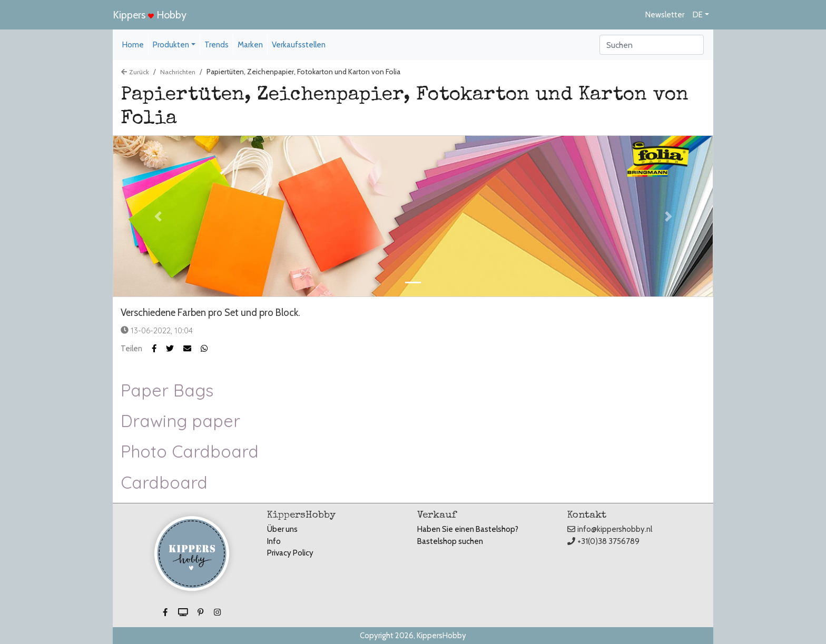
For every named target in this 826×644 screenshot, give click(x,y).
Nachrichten (178, 72)
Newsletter (665, 15)
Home (133, 45)
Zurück (135, 72)
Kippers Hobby (150, 15)
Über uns (282, 529)
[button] (175, 349)
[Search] (652, 45)
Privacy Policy (290, 553)
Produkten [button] (171, 45)
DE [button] (698, 15)
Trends (217, 45)
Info (274, 541)
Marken (250, 45)
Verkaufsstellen (299, 45)
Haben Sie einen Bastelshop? (468, 529)
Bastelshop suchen (450, 541)
